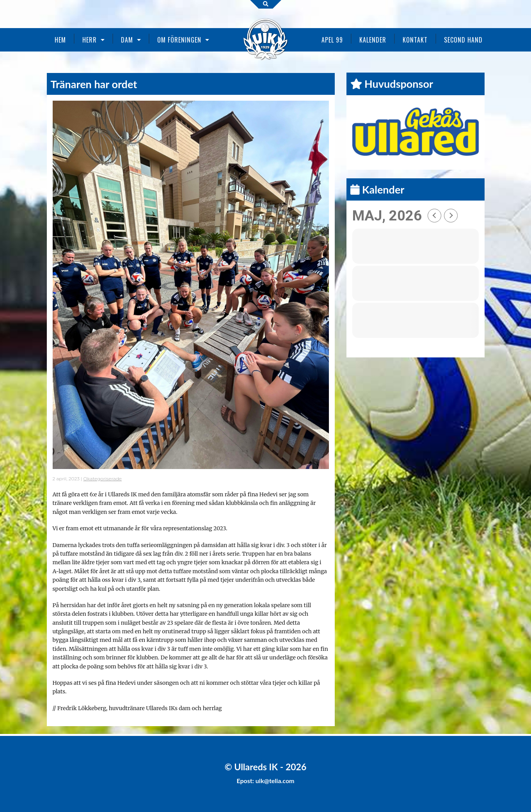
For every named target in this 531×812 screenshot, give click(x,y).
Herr (90, 40)
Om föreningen (179, 40)
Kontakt (415, 40)
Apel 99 (332, 40)
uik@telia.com (275, 781)
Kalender (373, 40)
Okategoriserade (103, 479)
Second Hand (463, 40)
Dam (127, 40)
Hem (60, 40)
